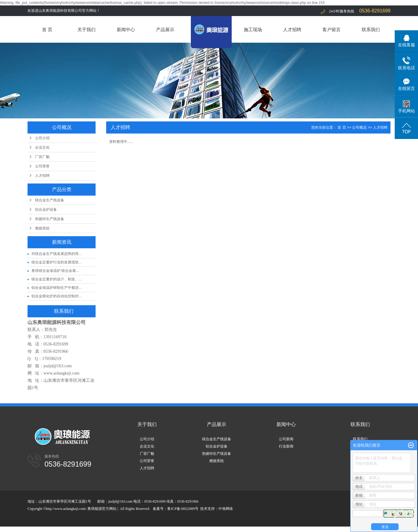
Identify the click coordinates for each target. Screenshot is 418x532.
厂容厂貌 (42, 157)
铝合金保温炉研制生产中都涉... (57, 288)
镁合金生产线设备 (50, 200)
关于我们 (87, 30)
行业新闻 (286, 446)
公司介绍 (42, 138)
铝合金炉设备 (46, 210)
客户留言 (331, 30)
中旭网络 (226, 509)
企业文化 (42, 147)
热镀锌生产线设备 (50, 219)
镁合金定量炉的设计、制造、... (57, 279)
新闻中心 (126, 30)
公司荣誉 (42, 166)
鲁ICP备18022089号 (183, 509)
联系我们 (371, 30)
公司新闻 (286, 439)
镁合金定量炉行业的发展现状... (57, 262)
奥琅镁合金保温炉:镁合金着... (55, 271)
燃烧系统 (42, 228)
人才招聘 (292, 30)
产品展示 (165, 30)
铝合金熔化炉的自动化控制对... (57, 296)
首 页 (47, 30)
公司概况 (359, 127)
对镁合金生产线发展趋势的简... (57, 254)
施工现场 (253, 30)
